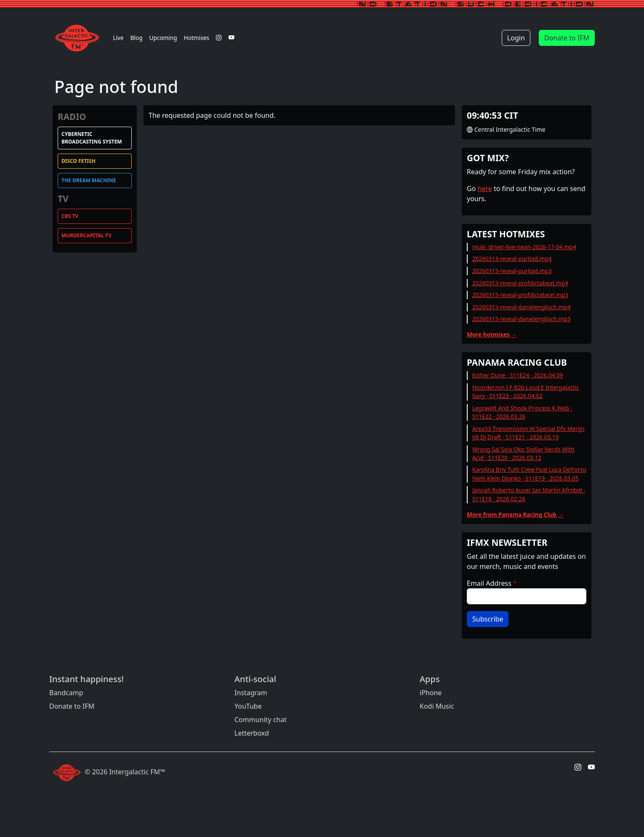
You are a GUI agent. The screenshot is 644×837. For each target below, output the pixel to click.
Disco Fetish (79, 161)
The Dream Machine (89, 180)
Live (118, 38)
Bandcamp (66, 693)
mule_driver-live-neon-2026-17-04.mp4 (524, 247)
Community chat (261, 720)
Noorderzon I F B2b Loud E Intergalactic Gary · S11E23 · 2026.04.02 (526, 392)
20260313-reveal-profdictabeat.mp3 (520, 295)
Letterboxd (252, 733)
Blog (137, 38)
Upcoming (163, 38)
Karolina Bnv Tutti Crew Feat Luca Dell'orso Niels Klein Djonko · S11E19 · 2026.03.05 (529, 474)
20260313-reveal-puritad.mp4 (512, 259)
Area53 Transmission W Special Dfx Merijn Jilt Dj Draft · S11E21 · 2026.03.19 (528, 433)
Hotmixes (197, 38)
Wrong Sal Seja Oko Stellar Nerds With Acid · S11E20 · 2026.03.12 (523, 453)
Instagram (251, 693)
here (485, 189)
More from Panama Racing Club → (515, 514)
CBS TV (70, 216)
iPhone (431, 693)
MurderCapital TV (86, 235)
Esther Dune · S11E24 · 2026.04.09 (518, 375)
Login (516, 38)
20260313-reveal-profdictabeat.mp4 (520, 283)
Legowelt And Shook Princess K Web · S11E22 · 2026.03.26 (522, 412)
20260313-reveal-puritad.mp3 (512, 271)
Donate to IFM (567, 38)
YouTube (248, 706)
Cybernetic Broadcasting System (92, 138)
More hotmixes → (492, 334)
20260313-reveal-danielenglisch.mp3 (522, 319)
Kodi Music (437, 706)
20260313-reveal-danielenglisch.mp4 (522, 307)
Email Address (489, 583)
